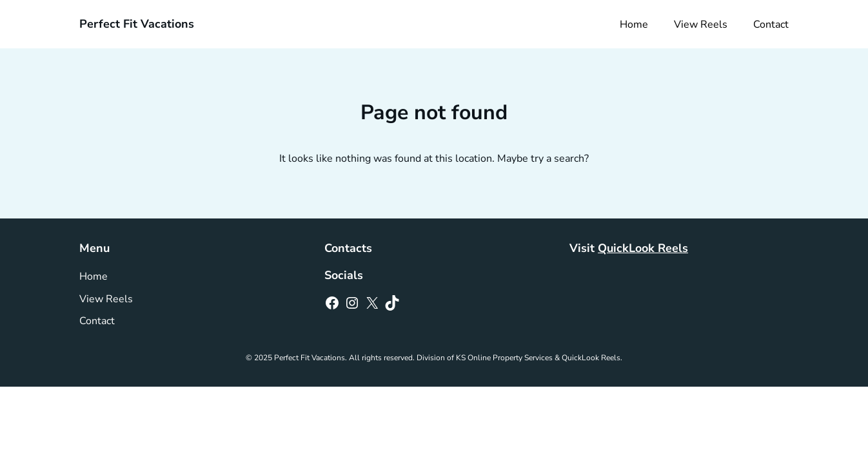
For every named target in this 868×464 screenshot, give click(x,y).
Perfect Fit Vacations (137, 24)
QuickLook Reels (643, 248)
